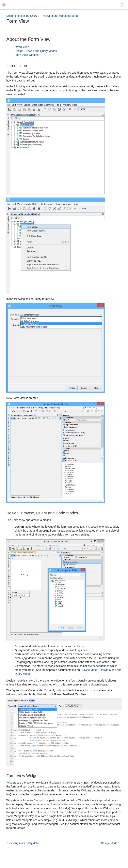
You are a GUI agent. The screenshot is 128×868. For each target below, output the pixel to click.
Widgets (11, 783)
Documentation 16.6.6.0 (21, 16)
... (39, 16)
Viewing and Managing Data (61, 16)
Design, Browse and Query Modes (36, 51)
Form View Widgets (27, 55)
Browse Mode (89, 670)
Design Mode (108, 670)
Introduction (22, 47)
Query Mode (23, 674)
